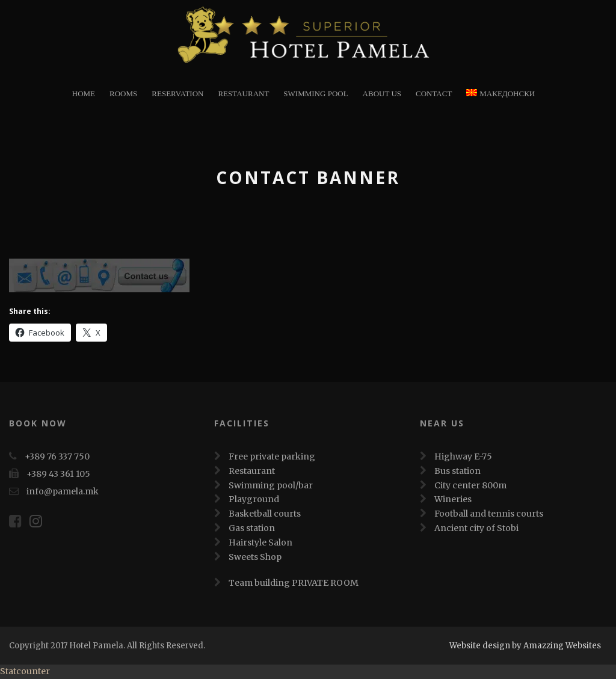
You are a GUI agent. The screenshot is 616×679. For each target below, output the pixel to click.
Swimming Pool (316, 94)
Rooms (123, 94)
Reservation (177, 94)
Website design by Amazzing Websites (525, 646)
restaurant (243, 94)
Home (84, 94)
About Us (382, 94)
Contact (434, 94)
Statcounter (25, 671)
